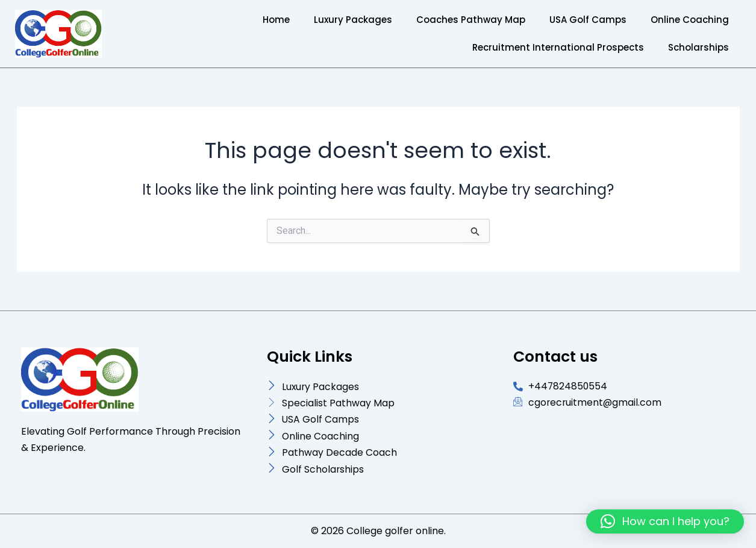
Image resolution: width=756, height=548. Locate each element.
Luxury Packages (353, 20)
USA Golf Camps (588, 20)
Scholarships (698, 47)
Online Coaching (690, 20)
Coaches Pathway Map (471, 20)
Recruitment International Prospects (558, 47)
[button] (665, 521)
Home (276, 20)
